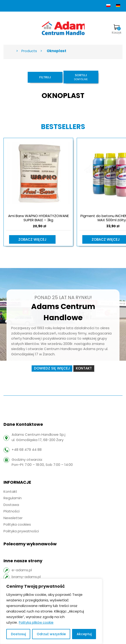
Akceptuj (84, 634)
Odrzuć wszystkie (51, 634)
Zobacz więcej (32, 239)
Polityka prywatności (21, 531)
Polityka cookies (17, 524)
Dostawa (11, 505)
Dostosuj (18, 634)
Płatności (12, 511)
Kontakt (84, 368)
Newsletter (13, 518)
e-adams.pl (22, 570)
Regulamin (13, 498)
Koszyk (117, 29)
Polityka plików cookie (36, 622)
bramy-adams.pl (26, 577)
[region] (51, 611)
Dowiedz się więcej (52, 368)
